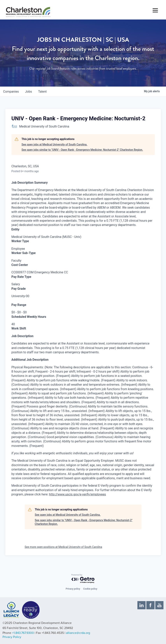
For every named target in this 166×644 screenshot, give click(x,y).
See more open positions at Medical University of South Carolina (63, 547)
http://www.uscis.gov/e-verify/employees (77, 494)
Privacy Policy (12, 637)
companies (11, 92)
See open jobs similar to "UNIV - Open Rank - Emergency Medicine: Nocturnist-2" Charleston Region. (82, 150)
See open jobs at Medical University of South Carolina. (54, 144)
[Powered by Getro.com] (83, 579)
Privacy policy (73, 589)
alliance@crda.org (78, 633)
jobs (29, 92)
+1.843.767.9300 (23, 633)
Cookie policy (90, 589)
